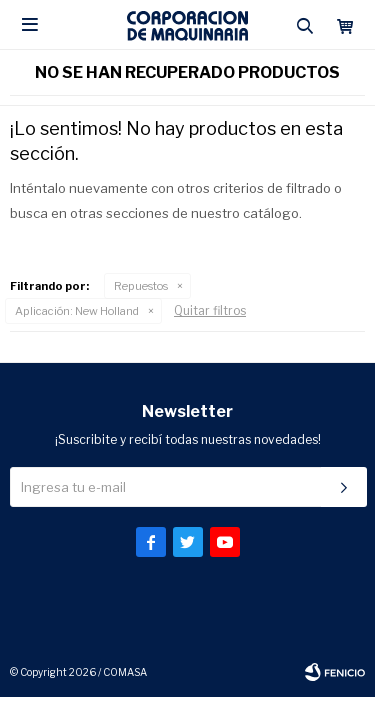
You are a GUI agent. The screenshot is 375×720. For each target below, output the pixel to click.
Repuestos (141, 286)
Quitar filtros (210, 310)
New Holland (77, 311)
